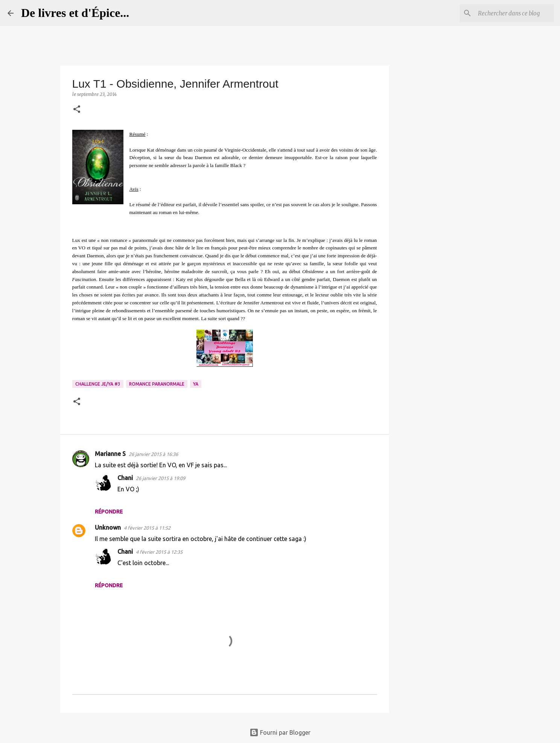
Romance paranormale (157, 384)
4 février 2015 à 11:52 (147, 528)
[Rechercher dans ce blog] (514, 13)
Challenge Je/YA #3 (98, 384)
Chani (125, 478)
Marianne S (110, 454)
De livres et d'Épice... (75, 13)
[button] (77, 110)
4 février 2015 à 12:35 (159, 552)
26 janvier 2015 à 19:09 (161, 478)
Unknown (108, 527)
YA (196, 384)
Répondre (109, 512)
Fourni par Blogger (280, 732)
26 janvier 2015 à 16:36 (153, 454)
